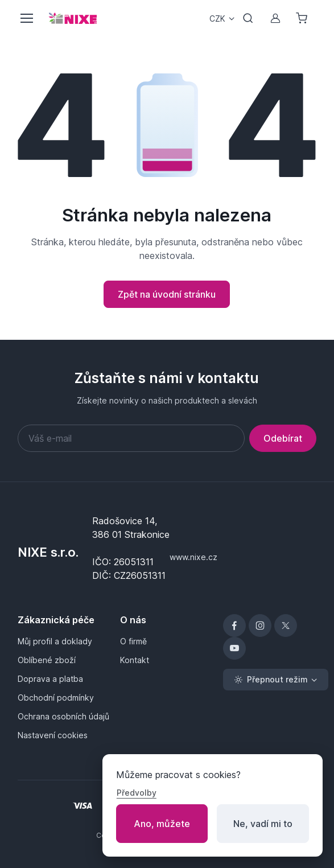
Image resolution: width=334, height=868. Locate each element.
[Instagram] (260, 626)
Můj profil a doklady (55, 641)
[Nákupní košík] (303, 18)
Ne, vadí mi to (263, 824)
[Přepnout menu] (26, 18)
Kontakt (135, 660)
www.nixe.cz (193, 557)
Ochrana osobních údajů (63, 716)
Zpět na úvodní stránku (167, 294)
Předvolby (137, 793)
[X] (286, 626)
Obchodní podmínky (56, 698)
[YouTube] (234, 648)
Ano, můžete (162, 824)
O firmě (133, 641)
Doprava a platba (50, 679)
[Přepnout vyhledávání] (248, 18)
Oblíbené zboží (47, 660)
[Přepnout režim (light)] (276, 680)
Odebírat (283, 438)
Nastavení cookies (53, 735)
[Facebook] (234, 626)
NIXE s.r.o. (48, 552)
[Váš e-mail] (131, 438)
